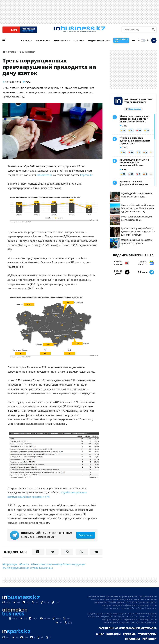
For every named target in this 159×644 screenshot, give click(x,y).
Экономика (61, 43)
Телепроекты (148, 638)
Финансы (42, 43)
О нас (106, 638)
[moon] (148, 43)
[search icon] (153, 31)
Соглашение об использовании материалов (128, 632)
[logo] (79, 31)
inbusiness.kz (45, 177)
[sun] (139, 43)
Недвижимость (98, 43)
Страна (78, 43)
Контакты (118, 638)
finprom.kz (86, 177)
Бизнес (26, 43)
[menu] (4, 43)
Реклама (132, 638)
